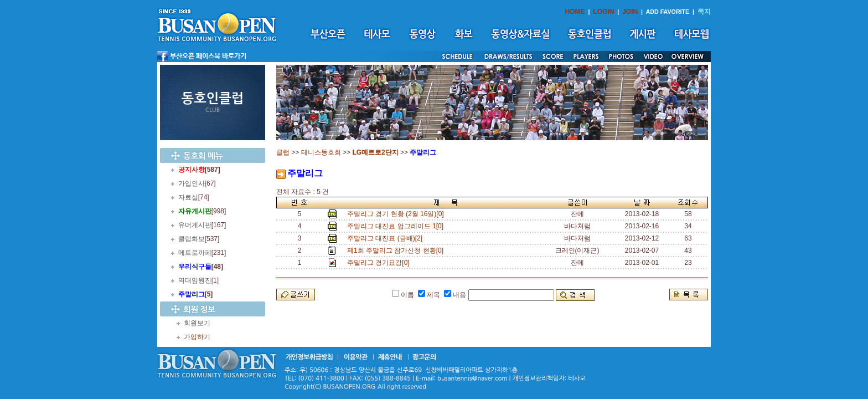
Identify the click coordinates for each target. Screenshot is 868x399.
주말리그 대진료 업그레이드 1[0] (397, 226)
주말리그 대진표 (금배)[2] (387, 238)
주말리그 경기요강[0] (380, 263)
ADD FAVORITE (668, 12)
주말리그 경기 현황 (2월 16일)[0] (397, 214)
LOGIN (603, 12)
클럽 (283, 152)
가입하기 (197, 337)
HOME (575, 12)
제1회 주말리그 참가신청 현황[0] (397, 250)
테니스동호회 (321, 152)
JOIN (630, 12)
